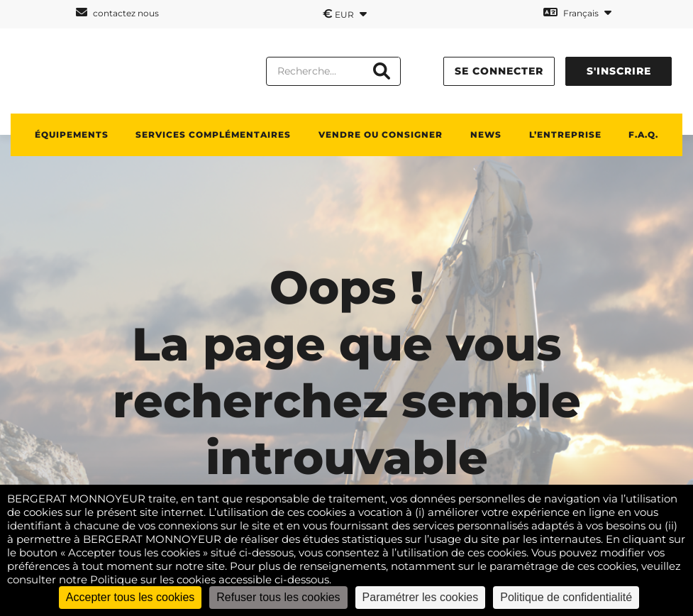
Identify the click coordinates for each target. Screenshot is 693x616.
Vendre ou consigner (381, 134)
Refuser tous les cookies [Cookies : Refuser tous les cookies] (278, 597)
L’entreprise (565, 134)
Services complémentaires (213, 134)
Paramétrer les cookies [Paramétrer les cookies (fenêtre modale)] (421, 597)
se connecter (499, 71)
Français (577, 12)
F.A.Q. (643, 134)
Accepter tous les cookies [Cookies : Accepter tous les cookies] (130, 597)
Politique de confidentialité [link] (566, 597)
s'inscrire (619, 71)
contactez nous (117, 12)
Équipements (72, 134)
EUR (345, 13)
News (486, 134)
